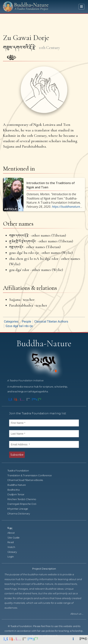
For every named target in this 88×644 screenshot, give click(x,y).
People (27, 322)
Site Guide (16, 538)
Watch (13, 547)
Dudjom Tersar (18, 494)
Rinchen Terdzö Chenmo (24, 499)
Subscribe (17, 455)
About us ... (77, 614)
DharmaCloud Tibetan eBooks (27, 480)
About (13, 533)
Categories (11, 322)
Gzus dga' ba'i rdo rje (19, 326)
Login (13, 557)
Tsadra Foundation (20, 471)
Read (13, 542)
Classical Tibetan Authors (51, 322)
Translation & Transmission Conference (32, 475)
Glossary (14, 552)
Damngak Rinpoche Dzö (24, 504)
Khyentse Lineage (20, 509)
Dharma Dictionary (21, 514)
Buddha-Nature (19, 485)
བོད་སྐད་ (12, 528)
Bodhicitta (16, 490)
